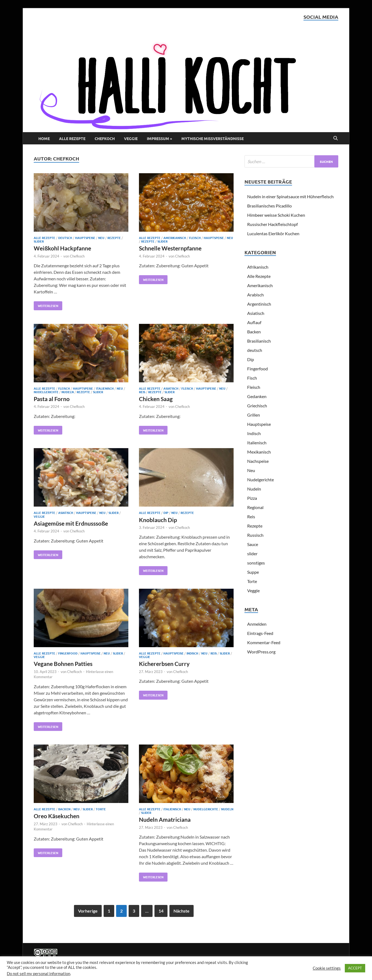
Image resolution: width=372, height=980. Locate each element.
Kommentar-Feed (264, 642)
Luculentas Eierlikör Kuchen (273, 233)
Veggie (131, 138)
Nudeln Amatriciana (165, 819)
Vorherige (88, 911)
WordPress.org (261, 652)
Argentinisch (259, 304)
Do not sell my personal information (38, 974)
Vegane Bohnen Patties (63, 664)
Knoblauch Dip (158, 520)
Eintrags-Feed (260, 633)
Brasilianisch (259, 341)
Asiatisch (171, 388)
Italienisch (105, 388)
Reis (142, 392)
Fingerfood (68, 653)
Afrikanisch (258, 267)
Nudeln (68, 392)
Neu (101, 238)
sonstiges (256, 563)
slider (39, 241)
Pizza (252, 498)
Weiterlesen (46, 305)
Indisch (192, 653)
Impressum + (159, 138)
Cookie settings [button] (327, 968)
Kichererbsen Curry (164, 664)
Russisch (255, 535)
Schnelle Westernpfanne (170, 248)
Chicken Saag (156, 399)
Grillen (254, 415)
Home (44, 138)
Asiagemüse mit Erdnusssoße (71, 523)
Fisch (252, 378)
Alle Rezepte (72, 138)
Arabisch (255, 295)
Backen (64, 809)
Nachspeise (258, 461)
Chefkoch (105, 138)
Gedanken (257, 396)
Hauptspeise (85, 238)
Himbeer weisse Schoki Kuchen (276, 215)
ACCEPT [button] (355, 968)
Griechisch (257, 406)
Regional (255, 507)
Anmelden (257, 624)
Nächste (182, 911)
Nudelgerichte (46, 392)
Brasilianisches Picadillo (269, 206)
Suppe (253, 572)
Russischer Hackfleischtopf (272, 224)
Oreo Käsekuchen (57, 816)
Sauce (253, 544)
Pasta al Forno (52, 399)
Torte (101, 809)
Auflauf (254, 322)
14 (161, 911)
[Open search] (336, 138)
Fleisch (195, 238)
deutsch (65, 238)
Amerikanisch (175, 238)
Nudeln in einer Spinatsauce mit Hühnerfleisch (290, 196)
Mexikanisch (259, 452)
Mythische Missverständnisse (213, 138)
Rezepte (114, 238)
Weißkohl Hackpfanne (62, 248)
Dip (166, 513)
